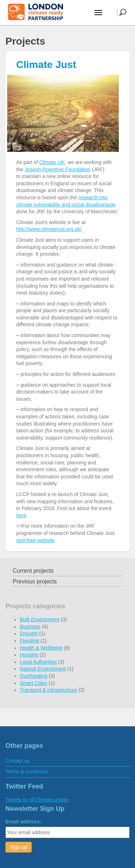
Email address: (23, 822)
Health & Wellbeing (41, 648)
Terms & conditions (27, 772)
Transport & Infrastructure (48, 690)
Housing (29, 655)
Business (30, 627)
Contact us (17, 761)
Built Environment (40, 619)
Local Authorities (38, 662)
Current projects (33, 571)
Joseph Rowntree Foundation (57, 169)
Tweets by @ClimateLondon (37, 800)
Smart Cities (33, 683)
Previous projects (35, 581)
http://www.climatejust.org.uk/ (49, 229)
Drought (29, 633)
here (21, 515)
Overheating (33, 676)
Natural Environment (43, 669)
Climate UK (52, 162)
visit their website (35, 540)
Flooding (30, 641)
